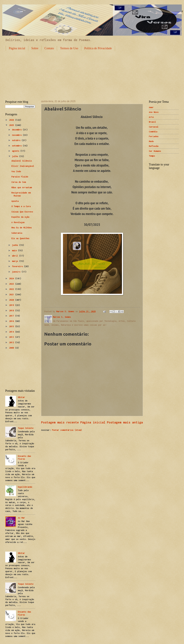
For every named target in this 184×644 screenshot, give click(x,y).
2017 (12, 316)
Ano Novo (154, 112)
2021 (12, 294)
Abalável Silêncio (22, 161)
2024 (12, 278)
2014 (12, 332)
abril (16, 256)
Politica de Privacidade (98, 48)
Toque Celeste (26, 428)
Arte (151, 117)
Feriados (154, 136)
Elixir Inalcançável (23, 166)
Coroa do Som (19, 182)
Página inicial (17, 48)
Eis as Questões (20, 238)
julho (16, 156)
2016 (12, 321)
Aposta (15, 201)
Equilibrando (25, 487)
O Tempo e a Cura (21, 206)
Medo (151, 141)
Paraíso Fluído (20, 177)
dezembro (17, 130)
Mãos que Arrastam (22, 187)
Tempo (152, 156)
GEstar (21, 397)
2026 (12, 120)
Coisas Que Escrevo (22, 212)
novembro (17, 135)
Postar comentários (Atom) (67, 430)
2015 (12, 326)
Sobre (35, 48)
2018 (12, 310)
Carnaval (154, 127)
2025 (12, 125)
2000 (12, 348)
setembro (17, 146)
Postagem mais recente (60, 422)
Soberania (17, 233)
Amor (151, 107)
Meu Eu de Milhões (22, 228)
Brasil (152, 122)
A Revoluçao (18, 222)
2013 (12, 337)
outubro (17, 140)
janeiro (17, 272)
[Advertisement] (92, 73)
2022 (12, 289)
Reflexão (154, 146)
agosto (16, 151)
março (16, 261)
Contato (49, 48)
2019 (12, 305)
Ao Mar (21, 518)
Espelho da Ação (20, 217)
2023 (12, 284)
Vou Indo (16, 171)
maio (15, 250)
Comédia (153, 132)
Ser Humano (155, 151)
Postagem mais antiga (125, 422)
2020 (12, 300)
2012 (12, 342)
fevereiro (18, 266)
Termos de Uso (69, 48)
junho (16, 245)
